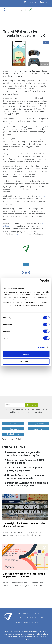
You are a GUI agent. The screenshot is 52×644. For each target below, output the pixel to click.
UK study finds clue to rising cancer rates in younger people (26, 477)
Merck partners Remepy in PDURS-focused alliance (26, 461)
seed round (18, 234)
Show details (40, 347)
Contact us (36, 613)
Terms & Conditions (23, 622)
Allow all (26, 354)
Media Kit (46, 2)
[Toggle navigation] (6, 10)
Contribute (20, 618)
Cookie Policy (29, 618)
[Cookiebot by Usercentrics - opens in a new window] (40, 281)
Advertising (27, 613)
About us (19, 613)
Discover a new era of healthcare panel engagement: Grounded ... (24, 575)
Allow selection (26, 361)
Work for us (35, 622)
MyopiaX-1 (42, 196)
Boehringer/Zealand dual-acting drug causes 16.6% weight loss (27, 484)
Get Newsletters (32, 2)
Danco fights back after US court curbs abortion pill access (24, 525)
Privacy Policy (39, 618)
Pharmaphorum (8, 616)
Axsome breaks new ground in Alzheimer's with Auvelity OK (24, 454)
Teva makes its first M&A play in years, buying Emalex (25, 469)
